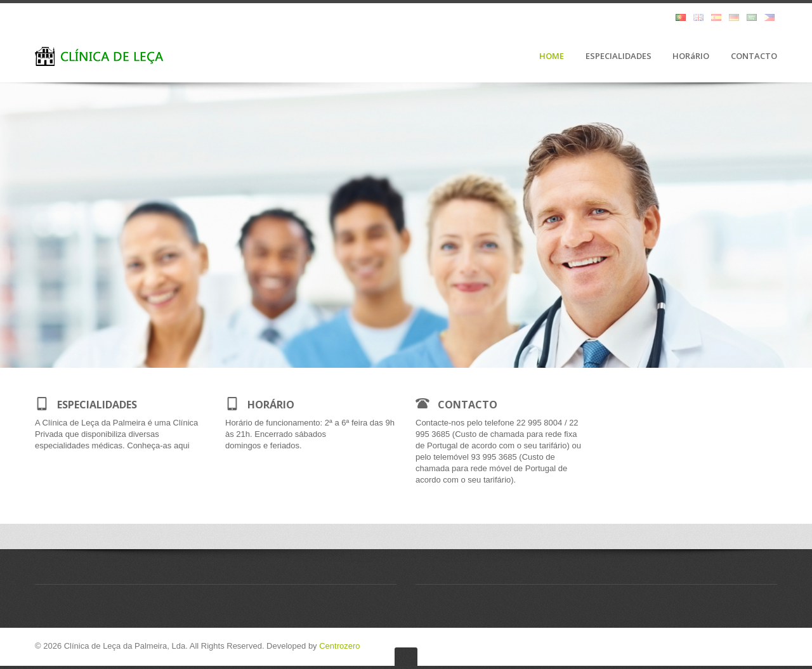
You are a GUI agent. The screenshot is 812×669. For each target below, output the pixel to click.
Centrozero (339, 646)
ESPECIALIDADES (619, 56)
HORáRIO (691, 56)
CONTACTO (754, 56)
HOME (552, 56)
